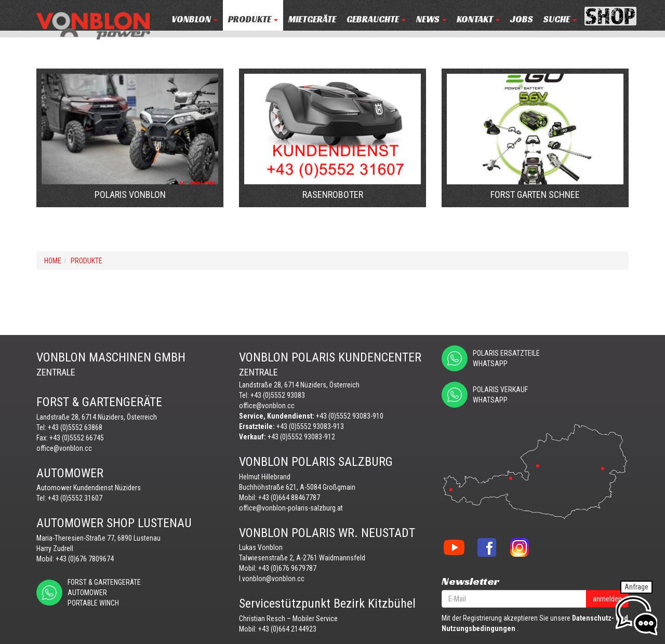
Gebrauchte (376, 19)
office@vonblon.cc (64, 448)
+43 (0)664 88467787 (289, 498)
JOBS (522, 19)
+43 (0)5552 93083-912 (301, 437)
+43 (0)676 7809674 (85, 559)
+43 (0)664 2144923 (287, 629)
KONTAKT (478, 19)
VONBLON (195, 19)
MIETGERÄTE (312, 19)
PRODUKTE (253, 19)
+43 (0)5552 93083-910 (350, 416)
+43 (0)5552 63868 (75, 427)
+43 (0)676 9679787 (287, 568)
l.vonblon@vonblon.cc (272, 579)
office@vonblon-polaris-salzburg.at (291, 508)
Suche (560, 19)
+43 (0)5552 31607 (75, 498)
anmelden (607, 599)
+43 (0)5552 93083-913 (310, 426)
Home (53, 261)
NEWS (431, 19)
